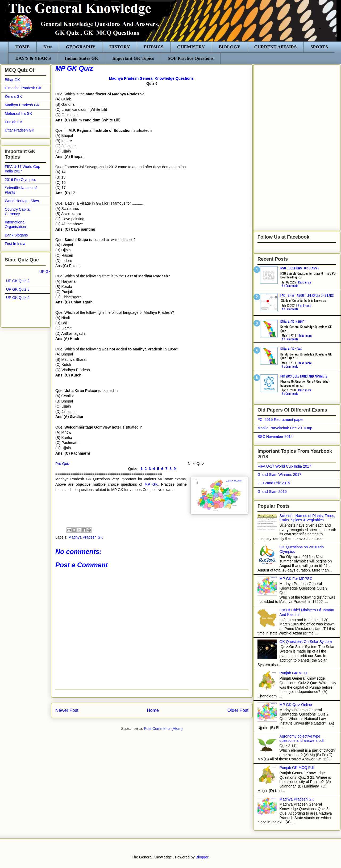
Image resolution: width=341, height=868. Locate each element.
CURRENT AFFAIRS (275, 47)
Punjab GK (14, 122)
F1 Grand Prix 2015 (274, 483)
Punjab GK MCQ (293, 673)
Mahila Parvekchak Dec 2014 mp (285, 428)
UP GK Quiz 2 (18, 281)
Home (153, 710)
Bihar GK (12, 80)
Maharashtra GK (18, 113)
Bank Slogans (16, 235)
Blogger (202, 857)
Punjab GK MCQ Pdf (297, 768)
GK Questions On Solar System (306, 642)
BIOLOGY (229, 47)
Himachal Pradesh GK (23, 88)
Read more (305, 282)
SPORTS (319, 47)
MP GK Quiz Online (296, 705)
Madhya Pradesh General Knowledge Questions (152, 78)
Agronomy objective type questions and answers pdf (302, 738)
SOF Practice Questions (191, 58)
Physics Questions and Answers (304, 376)
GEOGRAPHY (80, 47)
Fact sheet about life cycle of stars (307, 295)
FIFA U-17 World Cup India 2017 (284, 466)
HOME (23, 47)
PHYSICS (153, 47)
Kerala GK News (291, 349)
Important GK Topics (133, 58)
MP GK (151, 484)
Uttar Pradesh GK (20, 130)
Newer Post (67, 710)
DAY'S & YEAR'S (33, 58)
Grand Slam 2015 (272, 492)
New (48, 47)
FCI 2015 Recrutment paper (281, 420)
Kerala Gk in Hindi (293, 322)
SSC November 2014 (275, 437)
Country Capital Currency (18, 212)
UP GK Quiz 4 (18, 298)
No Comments (290, 286)
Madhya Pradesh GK (86, 537)
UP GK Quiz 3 (18, 289)
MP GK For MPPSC (296, 579)
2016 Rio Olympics (20, 180)
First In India (15, 244)
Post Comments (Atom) (163, 729)
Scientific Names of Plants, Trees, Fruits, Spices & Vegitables (307, 518)
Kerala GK (13, 96)
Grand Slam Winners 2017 (279, 475)
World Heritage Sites (22, 201)
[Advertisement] (276, 146)
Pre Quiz (63, 464)
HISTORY (120, 47)
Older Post (238, 710)
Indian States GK (82, 58)
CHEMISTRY (191, 47)
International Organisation (15, 224)
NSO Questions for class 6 (300, 268)
